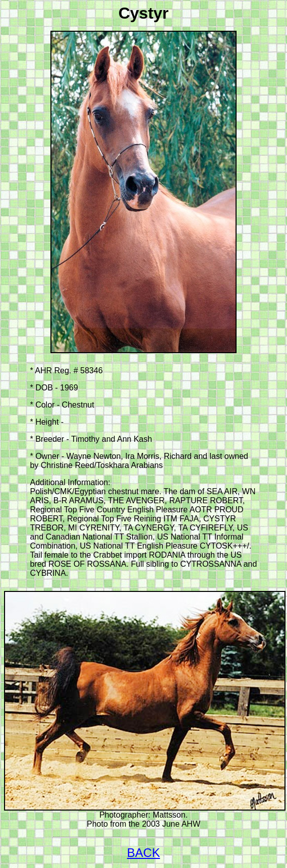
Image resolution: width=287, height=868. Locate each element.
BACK (143, 853)
